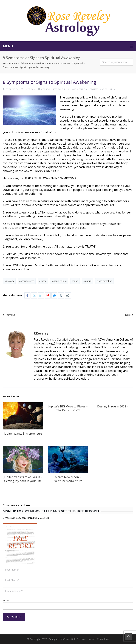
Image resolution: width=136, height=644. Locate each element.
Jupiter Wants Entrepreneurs (23, 434)
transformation (42, 63)
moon (75, 281)
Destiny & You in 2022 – (113, 406)
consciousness (62, 63)
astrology (9, 281)
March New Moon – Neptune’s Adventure (68, 479)
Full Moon (26, 63)
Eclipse (13, 63)
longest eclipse (59, 281)
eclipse (43, 281)
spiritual (79, 63)
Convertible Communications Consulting (86, 639)
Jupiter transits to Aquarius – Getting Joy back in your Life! (23, 479)
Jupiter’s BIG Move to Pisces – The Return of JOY (68, 408)
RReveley (14, 89)
